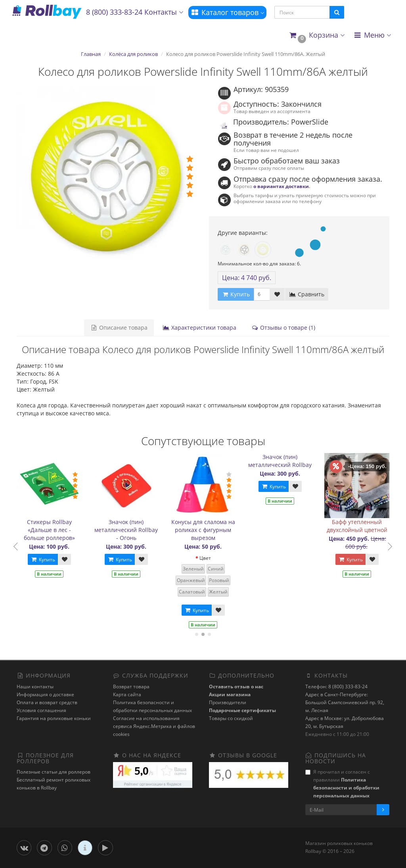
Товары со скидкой (231, 718)
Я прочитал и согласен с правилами (342, 784)
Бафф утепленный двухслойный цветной (359, 526)
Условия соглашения (41, 710)
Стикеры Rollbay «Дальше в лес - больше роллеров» (51, 530)
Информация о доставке (45, 694)
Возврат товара (131, 687)
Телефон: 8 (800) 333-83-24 (336, 687)
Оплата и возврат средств (47, 702)
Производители (228, 702)
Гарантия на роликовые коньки (54, 718)
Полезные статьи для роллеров (54, 772)
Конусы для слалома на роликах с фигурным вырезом (205, 530)
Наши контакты (35, 687)
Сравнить (307, 294)
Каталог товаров (227, 12)
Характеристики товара (199, 327)
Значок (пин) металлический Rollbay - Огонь (128, 530)
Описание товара (119, 327)
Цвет (207, 558)
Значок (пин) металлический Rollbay (282, 461)
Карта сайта (127, 694)
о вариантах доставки (281, 186)
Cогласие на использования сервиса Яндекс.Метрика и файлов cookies (154, 726)
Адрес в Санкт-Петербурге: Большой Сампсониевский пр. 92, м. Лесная (345, 702)
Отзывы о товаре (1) (283, 327)
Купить (45, 560)
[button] (317, 36)
